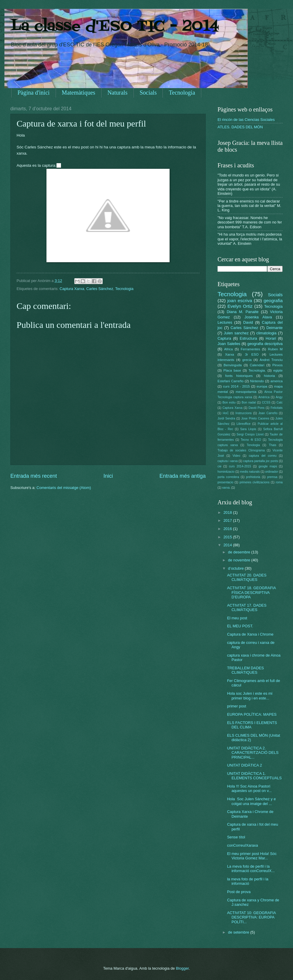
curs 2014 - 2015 (236, 386)
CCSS (266, 402)
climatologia (266, 333)
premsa (272, 477)
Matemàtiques (79, 93)
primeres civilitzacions (254, 482)
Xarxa (230, 354)
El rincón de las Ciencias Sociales (246, 120)
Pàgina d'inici (34, 93)
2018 (228, 512)
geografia (273, 301)
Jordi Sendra (226, 418)
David (248, 322)
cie (219, 466)
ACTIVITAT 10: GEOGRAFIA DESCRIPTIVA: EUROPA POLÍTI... (251, 917)
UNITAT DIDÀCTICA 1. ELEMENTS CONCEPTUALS (254, 776)
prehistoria (253, 477)
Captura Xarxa (72, 289)
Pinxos (277, 365)
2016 (228, 529)
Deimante (275, 328)
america (277, 381)
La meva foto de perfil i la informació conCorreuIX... (251, 869)
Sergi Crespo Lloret (250, 434)
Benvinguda (233, 365)
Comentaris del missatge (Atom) (64, 488)
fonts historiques (239, 376)
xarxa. (226, 488)
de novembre (240, 560)
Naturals (117, 93)
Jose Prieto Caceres (255, 418)
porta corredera (228, 477)
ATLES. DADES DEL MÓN (240, 127)
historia (269, 376)
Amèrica (264, 397)
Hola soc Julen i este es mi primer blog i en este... (250, 696)
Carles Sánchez (100, 289)
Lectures (225, 322)
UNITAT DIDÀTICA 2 (244, 765)
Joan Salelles (229, 344)
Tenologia (253, 445)
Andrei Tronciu (271, 360)
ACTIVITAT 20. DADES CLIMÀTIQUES (247, 577)
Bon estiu (229, 402)
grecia (247, 360)
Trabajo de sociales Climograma (241, 450)
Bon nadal (249, 402)
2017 (228, 520)
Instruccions (244, 413)
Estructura (248, 338)
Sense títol (236, 837)
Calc (280, 402)
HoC (226, 413)
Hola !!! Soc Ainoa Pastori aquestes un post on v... (249, 788)
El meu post (237, 618)
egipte (278, 370)
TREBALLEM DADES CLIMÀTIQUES (245, 670)
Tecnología (273, 306)
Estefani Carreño (231, 381)
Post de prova (239, 892)
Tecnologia (182, 93)
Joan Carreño (268, 413)
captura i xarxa (228, 461)
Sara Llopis (248, 429)
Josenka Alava (258, 317)
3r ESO (252, 354)
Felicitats (277, 408)
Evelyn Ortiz (240, 306)
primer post (236, 706)
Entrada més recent (34, 476)
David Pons (257, 408)
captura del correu (263, 456)
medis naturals (250, 472)
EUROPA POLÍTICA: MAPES (252, 714)
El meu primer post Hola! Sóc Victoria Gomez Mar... (252, 856)
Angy (279, 397)
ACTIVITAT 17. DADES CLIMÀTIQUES (247, 608)
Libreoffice (243, 424)
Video (236, 456)
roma (279, 482)
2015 (228, 537)
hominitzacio (226, 472)
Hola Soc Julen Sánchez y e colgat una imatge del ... (251, 801)
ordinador (272, 472)
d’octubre (236, 568)
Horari (271, 338)
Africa (228, 349)
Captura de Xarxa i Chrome (250, 634)
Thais (272, 445)
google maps (268, 466)
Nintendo (257, 381)
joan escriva (240, 301)
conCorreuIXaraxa (242, 845)
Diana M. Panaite (243, 312)
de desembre (240, 552)
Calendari (257, 365)
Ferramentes (250, 349)
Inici (108, 476)
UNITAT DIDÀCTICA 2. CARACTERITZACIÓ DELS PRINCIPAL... (253, 753)
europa (262, 386)
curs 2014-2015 (240, 466)
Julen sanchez (236, 333)
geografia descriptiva (265, 344)
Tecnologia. (257, 370)
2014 (228, 545)
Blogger (182, 968)
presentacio (225, 482)
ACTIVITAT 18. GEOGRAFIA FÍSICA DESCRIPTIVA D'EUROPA (251, 592)
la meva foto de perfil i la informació (248, 881)
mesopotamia (246, 392)
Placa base (232, 370)
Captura (224, 338)
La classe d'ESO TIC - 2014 (115, 27)
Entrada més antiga (183, 476)
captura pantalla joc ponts (261, 461)
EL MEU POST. (240, 626)
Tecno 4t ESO (251, 440)
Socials (148, 93)
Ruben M (275, 349)
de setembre (239, 932)
